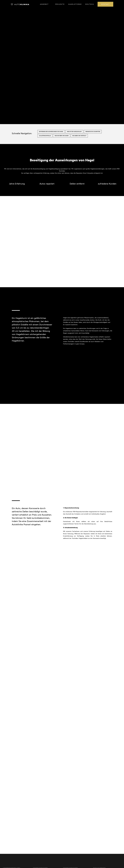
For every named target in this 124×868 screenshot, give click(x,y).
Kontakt (105, 4)
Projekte (60, 4)
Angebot (44, 4)
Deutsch (90, 4)
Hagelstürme (75, 4)
